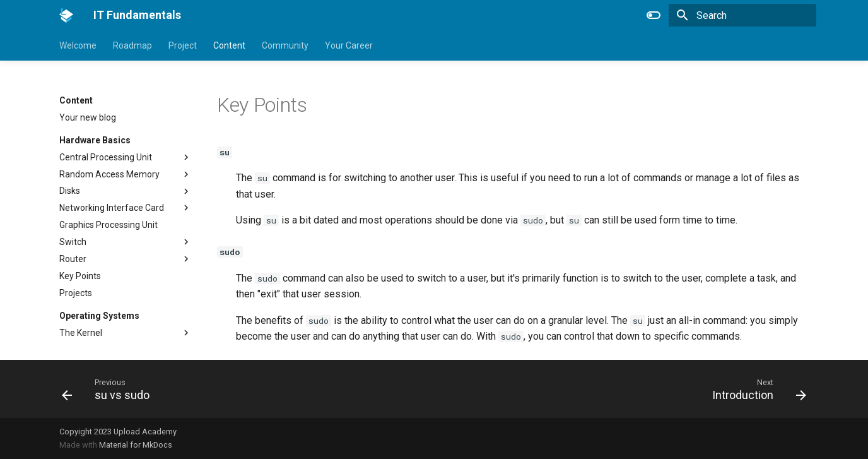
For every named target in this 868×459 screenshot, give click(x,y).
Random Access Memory (109, 174)
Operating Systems (99, 316)
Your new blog (88, 117)
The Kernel (81, 333)
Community (285, 45)
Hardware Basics (95, 140)
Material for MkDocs (136, 445)
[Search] (742, 15)
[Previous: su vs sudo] (110, 389)
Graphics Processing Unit (108, 225)
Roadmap (132, 45)
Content (229, 45)
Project (183, 45)
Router (73, 259)
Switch (73, 242)
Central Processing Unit (106, 157)
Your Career (349, 45)
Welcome (78, 45)
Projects (76, 293)
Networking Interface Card (112, 208)
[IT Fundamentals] (66, 15)
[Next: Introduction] (755, 389)
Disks (70, 191)
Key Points (80, 276)
